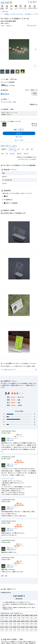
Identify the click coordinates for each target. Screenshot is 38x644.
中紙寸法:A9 (10, 466)
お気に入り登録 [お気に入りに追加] (31, 26)
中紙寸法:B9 (10, 440)
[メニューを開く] (36, 2)
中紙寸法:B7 (10, 509)
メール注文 (19, 140)
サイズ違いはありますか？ (9, 370)
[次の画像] (36, 49)
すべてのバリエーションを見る (27, 159)
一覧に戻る (5, 11)
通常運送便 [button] (6, 94)
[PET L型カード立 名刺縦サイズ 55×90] (2, 72)
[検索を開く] (26, 2)
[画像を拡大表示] (35, 66)
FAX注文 (19, 137)
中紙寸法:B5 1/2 (11, 549)
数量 (15, 130)
